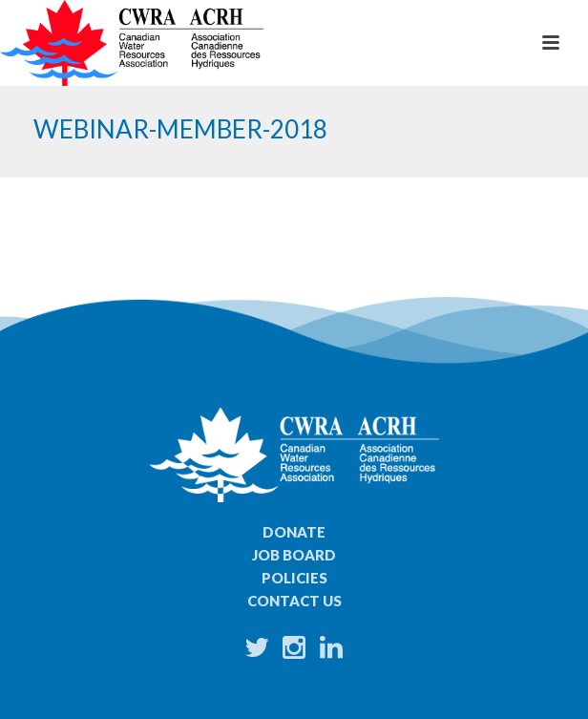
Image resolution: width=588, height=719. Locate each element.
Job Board (294, 555)
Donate (294, 532)
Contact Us (294, 601)
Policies (294, 578)
